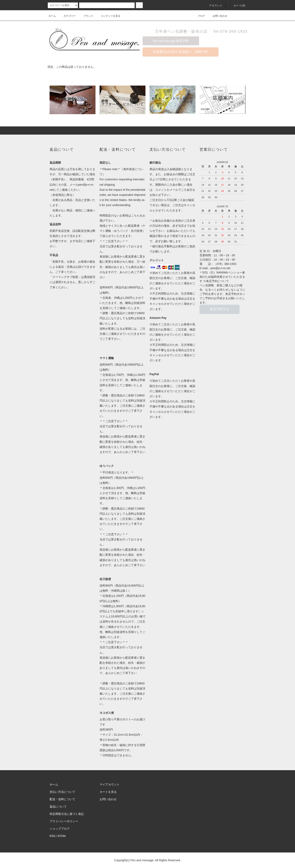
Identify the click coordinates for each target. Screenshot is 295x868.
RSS (53, 836)
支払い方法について (62, 792)
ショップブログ (60, 829)
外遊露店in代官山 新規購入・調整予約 (181, 52)
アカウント (213, 6)
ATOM (62, 836)
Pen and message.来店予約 (171, 41)
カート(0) (237, 6)
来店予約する (220, 309)
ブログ (199, 16)
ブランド (86, 16)
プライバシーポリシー (64, 821)
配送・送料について (62, 799)
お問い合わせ (217, 16)
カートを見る (108, 792)
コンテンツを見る (108, 16)
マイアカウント (110, 784)
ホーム (52, 16)
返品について (58, 807)
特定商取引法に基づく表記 (67, 814)
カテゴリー (67, 16)
